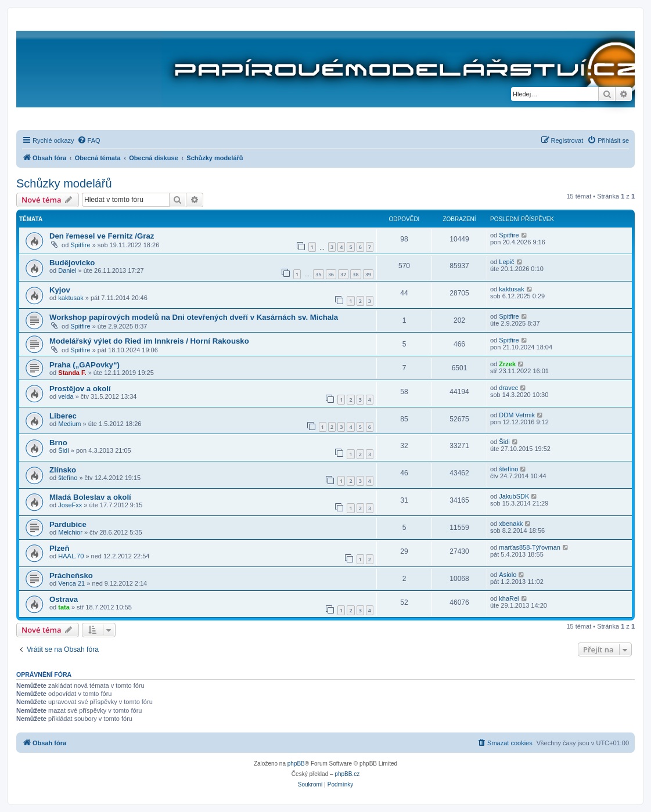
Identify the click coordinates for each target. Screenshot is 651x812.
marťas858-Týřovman (530, 547)
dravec (508, 388)
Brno (58, 443)
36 (331, 274)
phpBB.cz (347, 774)
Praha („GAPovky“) (84, 365)
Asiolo (508, 575)
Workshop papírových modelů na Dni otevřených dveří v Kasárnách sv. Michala (194, 317)
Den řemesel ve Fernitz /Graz (102, 236)
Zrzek (507, 364)
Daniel (67, 270)
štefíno (68, 478)
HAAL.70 (71, 556)
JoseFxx (70, 505)
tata (64, 607)
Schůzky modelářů (64, 183)
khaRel (509, 598)
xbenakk (511, 524)
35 (318, 274)
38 (355, 274)
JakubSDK (514, 496)
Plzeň (59, 548)
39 (368, 274)
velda (66, 396)
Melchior (70, 532)
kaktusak (71, 298)
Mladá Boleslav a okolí (90, 497)
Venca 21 (71, 583)
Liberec (63, 416)
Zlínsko (63, 470)
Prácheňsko (71, 575)
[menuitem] (89, 140)
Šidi (63, 450)
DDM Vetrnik (517, 415)
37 (343, 274)
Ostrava (64, 599)
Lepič (506, 262)
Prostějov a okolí (80, 389)
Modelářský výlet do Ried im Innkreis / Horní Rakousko (149, 341)
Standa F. (72, 373)
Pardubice (68, 524)
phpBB (296, 764)
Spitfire (80, 245)
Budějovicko (72, 263)
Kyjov (60, 290)
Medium (69, 424)
